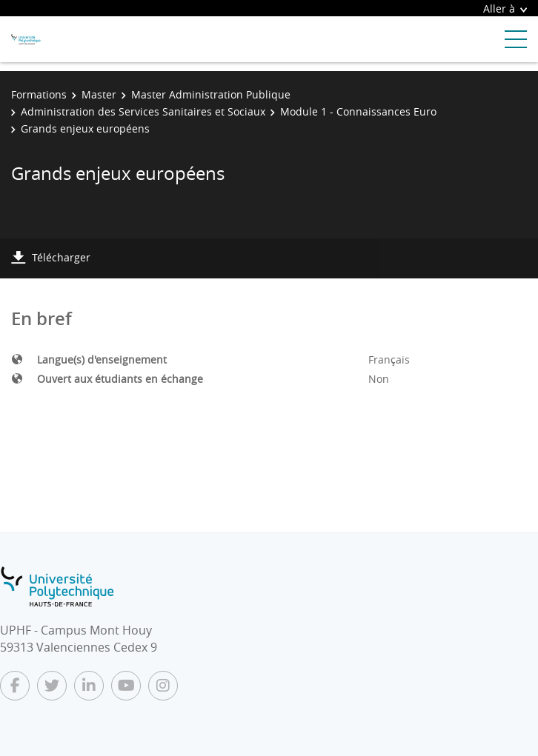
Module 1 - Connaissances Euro (358, 111)
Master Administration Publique (211, 94)
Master (99, 94)
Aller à (505, 9)
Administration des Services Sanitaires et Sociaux (143, 111)
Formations (39, 94)
